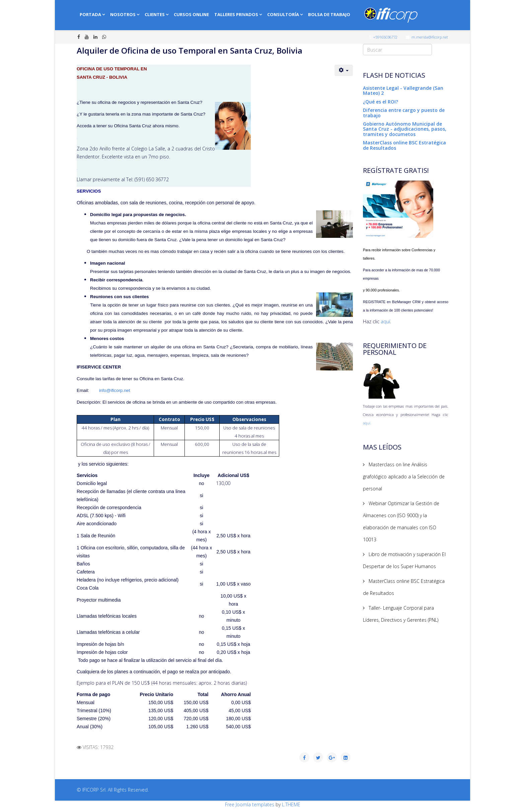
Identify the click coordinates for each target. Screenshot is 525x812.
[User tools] (344, 70)
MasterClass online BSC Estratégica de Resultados (404, 145)
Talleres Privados (236, 14)
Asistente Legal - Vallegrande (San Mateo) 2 (403, 90)
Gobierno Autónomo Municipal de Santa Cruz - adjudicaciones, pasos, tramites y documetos (405, 129)
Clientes (155, 14)
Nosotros (123, 14)
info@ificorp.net (115, 390)
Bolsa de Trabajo (329, 14)
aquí (385, 321)
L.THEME (291, 804)
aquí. (367, 423)
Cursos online (191, 14)
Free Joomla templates (250, 804)
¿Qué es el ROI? (381, 102)
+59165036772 (385, 37)
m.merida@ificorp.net (430, 37)
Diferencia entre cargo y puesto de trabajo (404, 113)
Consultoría (283, 14)
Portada (90, 14)
